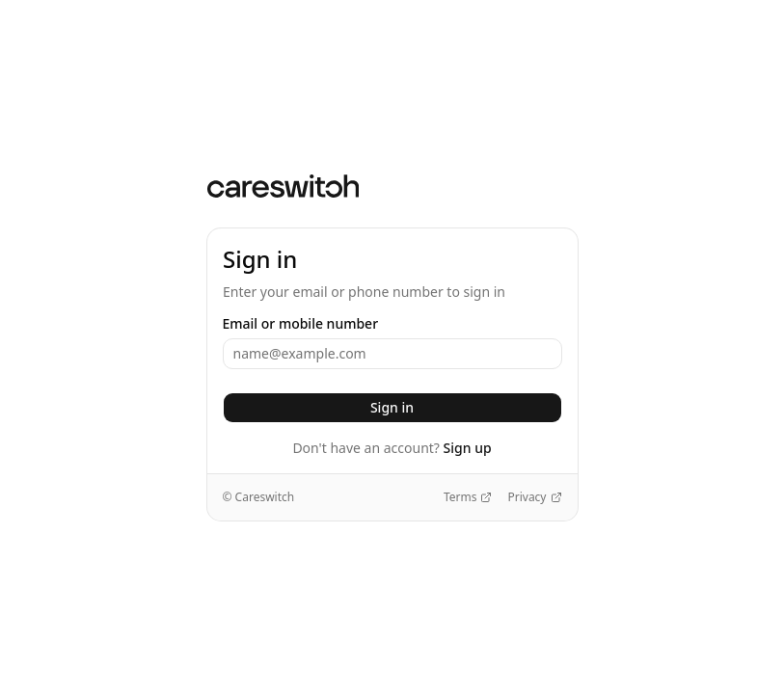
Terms (468, 497)
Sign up (468, 448)
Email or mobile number (301, 324)
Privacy (534, 497)
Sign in (392, 407)
